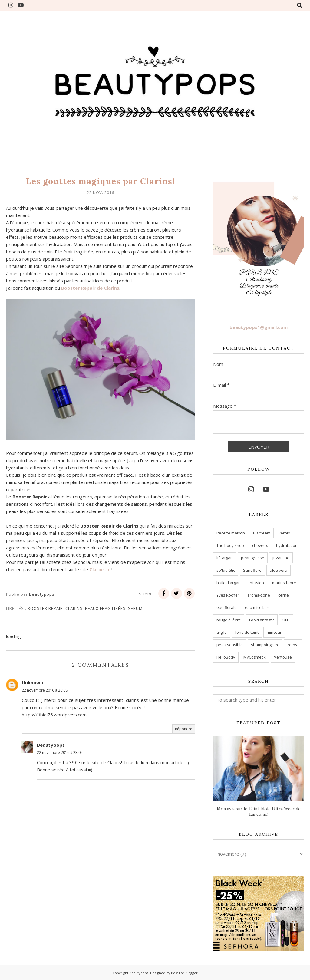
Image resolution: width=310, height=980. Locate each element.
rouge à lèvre (229, 620)
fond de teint (247, 632)
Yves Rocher (228, 595)
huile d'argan (229, 583)
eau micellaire (258, 607)
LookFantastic (262, 620)
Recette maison (231, 533)
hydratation (287, 545)
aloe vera (279, 570)
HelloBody (226, 657)
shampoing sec (265, 645)
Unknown (32, 682)
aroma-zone (259, 595)
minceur (274, 632)
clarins (74, 608)
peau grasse (253, 558)
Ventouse (283, 657)
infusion (256, 583)
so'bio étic (226, 570)
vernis (284, 533)
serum (135, 608)
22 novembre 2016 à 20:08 (45, 690)
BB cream (262, 533)
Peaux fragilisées (105, 608)
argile (222, 632)
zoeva (293, 645)
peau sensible (230, 645)
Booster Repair (45, 608)
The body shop (230, 545)
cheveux (260, 545)
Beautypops (51, 745)
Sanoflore (252, 570)
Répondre (184, 729)
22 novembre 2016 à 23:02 (60, 753)
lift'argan (225, 558)
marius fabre (284, 583)
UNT (286, 620)
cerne (284, 595)
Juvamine (281, 558)
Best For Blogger (184, 973)
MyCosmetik (255, 657)
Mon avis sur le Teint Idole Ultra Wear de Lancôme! (259, 811)
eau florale (227, 607)
